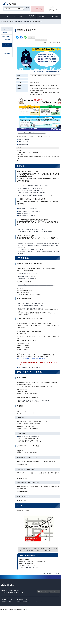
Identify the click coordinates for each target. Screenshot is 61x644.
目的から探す (18, 17)
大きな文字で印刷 (55, 43)
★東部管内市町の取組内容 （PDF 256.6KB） (30, 188)
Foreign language (51, 10)
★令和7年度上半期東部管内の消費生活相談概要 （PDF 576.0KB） (35, 195)
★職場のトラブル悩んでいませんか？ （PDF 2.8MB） (32, 229)
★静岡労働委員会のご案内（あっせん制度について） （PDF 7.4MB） (35, 232)
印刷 (45, 43)
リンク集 (36, 601)
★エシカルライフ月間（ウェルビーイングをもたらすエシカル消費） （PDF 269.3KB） (39, 243)
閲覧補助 (52, 7)
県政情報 (55, 17)
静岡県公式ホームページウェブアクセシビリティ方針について (15, 601)
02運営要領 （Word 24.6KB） (26, 276)
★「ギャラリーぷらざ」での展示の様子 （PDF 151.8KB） (32, 193)
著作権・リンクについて (7, 600)
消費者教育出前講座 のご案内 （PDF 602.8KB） (31, 304)
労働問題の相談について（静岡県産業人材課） (29, 437)
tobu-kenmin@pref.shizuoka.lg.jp (31, 567)
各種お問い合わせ (42, 591)
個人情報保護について (22, 600)
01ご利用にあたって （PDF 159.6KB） (28, 274)
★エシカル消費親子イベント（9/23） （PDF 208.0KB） (32, 249)
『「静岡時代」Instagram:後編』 (29, 211)
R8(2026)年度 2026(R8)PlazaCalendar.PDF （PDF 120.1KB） (36, 285)
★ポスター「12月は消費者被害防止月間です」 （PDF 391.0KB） (34, 186)
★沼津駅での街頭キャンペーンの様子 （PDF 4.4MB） (32, 190)
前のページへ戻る (47, 573)
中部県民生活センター (23, 140)
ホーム (6, 16)
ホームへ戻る (57, 573)
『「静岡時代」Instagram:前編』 (29, 209)
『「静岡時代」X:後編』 (26, 216)
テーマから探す (30, 17)
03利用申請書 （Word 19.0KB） (27, 278)
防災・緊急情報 (39, 9)
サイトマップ (45, 601)
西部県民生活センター (23, 142)
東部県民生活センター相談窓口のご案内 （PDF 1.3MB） (32, 133)
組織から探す (43, 17)
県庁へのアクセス (54, 591)
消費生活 (20, 22)
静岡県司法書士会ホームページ (29, 367)
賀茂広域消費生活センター (25, 144)
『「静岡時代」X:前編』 (26, 213)
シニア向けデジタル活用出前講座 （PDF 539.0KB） (31, 308)
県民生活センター (28, 22)
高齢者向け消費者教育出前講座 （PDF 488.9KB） (31, 306)
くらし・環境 (14, 22)
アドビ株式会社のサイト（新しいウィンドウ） (28, 550)
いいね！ (33, 37)
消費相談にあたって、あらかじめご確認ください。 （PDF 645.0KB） (35, 400)
